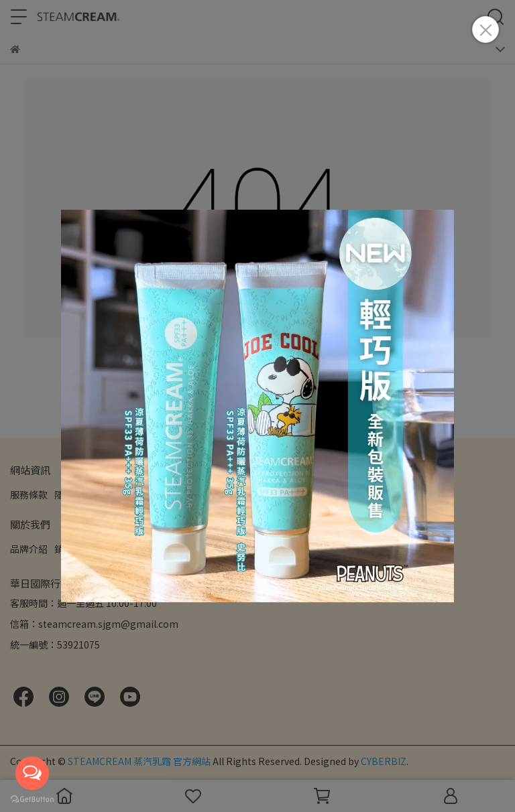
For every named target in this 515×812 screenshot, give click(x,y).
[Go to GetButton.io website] (32, 799)
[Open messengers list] (32, 773)
